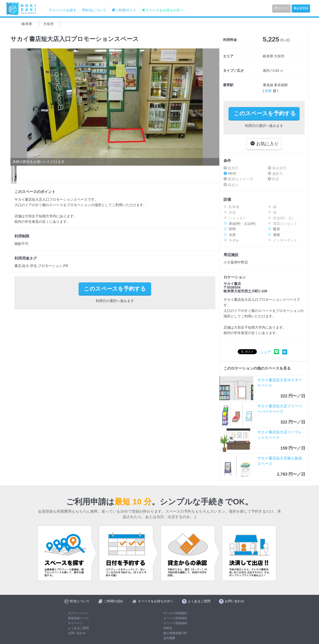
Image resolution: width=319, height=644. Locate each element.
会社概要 (169, 638)
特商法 (168, 628)
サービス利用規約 (175, 613)
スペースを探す (63, 10)
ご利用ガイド (124, 10)
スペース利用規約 (175, 618)
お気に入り (264, 144)
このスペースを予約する (265, 113)
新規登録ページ (78, 618)
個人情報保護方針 (175, 633)
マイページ (75, 623)
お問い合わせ (77, 633)
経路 (271, 91)
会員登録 (301, 8)
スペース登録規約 (175, 623)
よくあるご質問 (78, 628)
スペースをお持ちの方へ (163, 10)
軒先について (94, 10)
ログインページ (78, 613)
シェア (265, 352)
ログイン (281, 8)
